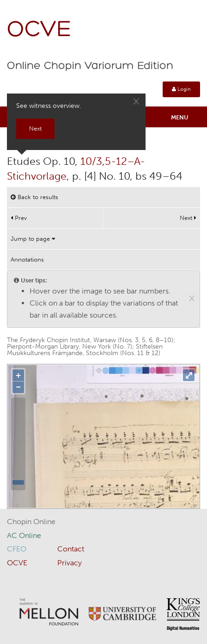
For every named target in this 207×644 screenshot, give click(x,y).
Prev (19, 218)
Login (181, 89)
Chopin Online (31, 522)
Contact (71, 549)
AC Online (24, 535)
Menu (180, 117)
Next (188, 218)
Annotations (27, 259)
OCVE (39, 30)
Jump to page (33, 239)
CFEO (17, 549)
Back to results (34, 197)
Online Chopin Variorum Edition (90, 66)
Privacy (70, 563)
